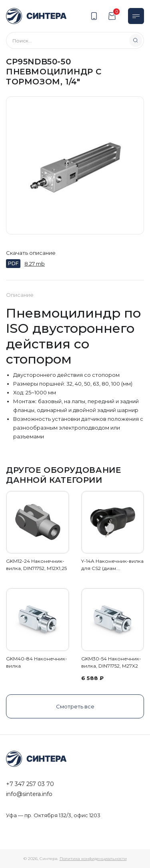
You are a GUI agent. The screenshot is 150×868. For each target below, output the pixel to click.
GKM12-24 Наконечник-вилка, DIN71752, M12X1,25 (36, 565)
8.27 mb (35, 264)
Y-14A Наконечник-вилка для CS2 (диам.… (112, 565)
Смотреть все (75, 706)
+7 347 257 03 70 (30, 784)
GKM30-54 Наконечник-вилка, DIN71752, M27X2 (111, 662)
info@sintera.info (29, 794)
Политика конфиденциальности (93, 859)
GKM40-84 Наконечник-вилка (37, 662)
